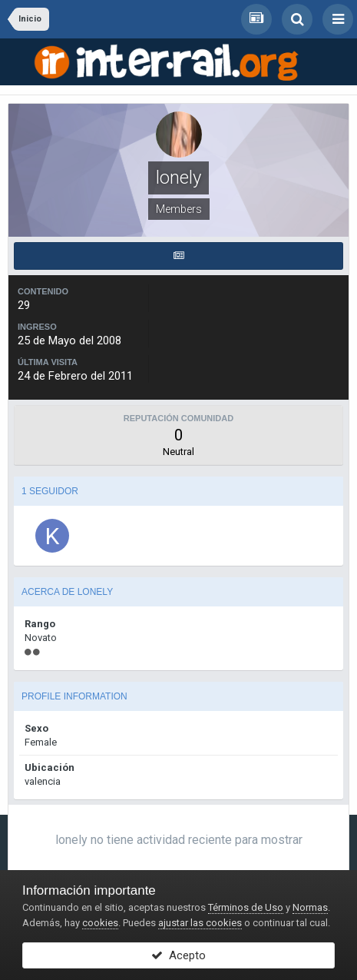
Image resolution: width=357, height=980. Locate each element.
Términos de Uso (246, 907)
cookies (100, 923)
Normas (310, 907)
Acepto (178, 955)
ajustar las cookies (200, 923)
